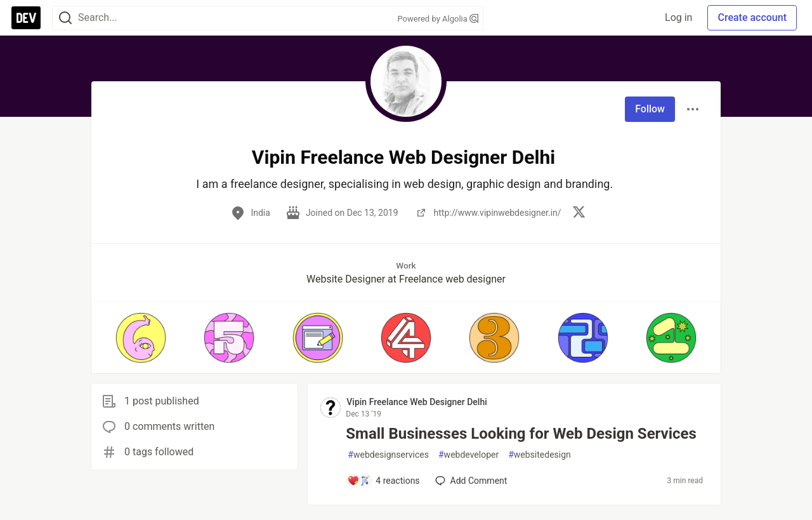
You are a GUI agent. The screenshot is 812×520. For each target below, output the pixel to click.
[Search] (65, 18)
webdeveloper (468, 455)
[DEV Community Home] (26, 18)
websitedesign (540, 455)
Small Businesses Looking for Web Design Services (521, 434)
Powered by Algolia (438, 19)
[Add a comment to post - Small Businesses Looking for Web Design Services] (383, 481)
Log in (678, 17)
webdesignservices (388, 455)
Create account (752, 17)
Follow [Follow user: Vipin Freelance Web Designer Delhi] (650, 109)
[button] (141, 338)
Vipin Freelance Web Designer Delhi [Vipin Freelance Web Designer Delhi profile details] (416, 402)
